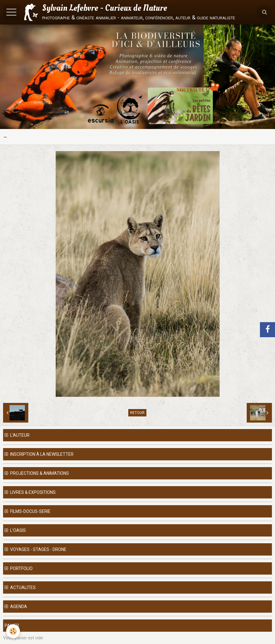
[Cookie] (13, 631)
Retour (137, 413)
